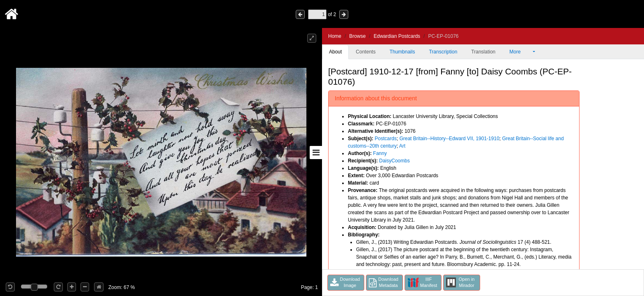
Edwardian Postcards (397, 36)
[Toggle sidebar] (316, 153)
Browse (357, 36)
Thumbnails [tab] (402, 52)
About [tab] (335, 52)
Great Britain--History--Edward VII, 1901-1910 (449, 139)
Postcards (385, 139)
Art (402, 146)
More (520, 52)
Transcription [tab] (443, 52)
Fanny (380, 153)
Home (335, 36)
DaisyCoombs (394, 161)
